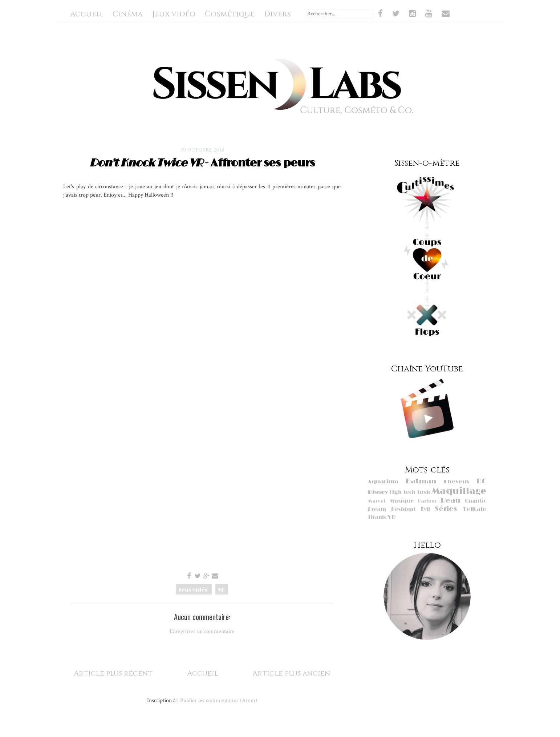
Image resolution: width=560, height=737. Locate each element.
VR (221, 590)
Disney (378, 492)
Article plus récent (113, 673)
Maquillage (459, 491)
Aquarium (383, 482)
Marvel (377, 501)
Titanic (377, 517)
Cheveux (456, 482)
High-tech (402, 492)
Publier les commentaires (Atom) (219, 700)
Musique (402, 501)
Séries (446, 509)
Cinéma (128, 14)
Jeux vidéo (174, 14)
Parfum (427, 501)
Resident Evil (411, 509)
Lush (424, 492)
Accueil (87, 14)
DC (481, 481)
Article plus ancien (291, 673)
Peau (450, 501)
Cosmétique (230, 14)
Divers (277, 14)
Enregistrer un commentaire (202, 631)
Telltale (474, 509)
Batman (421, 481)
